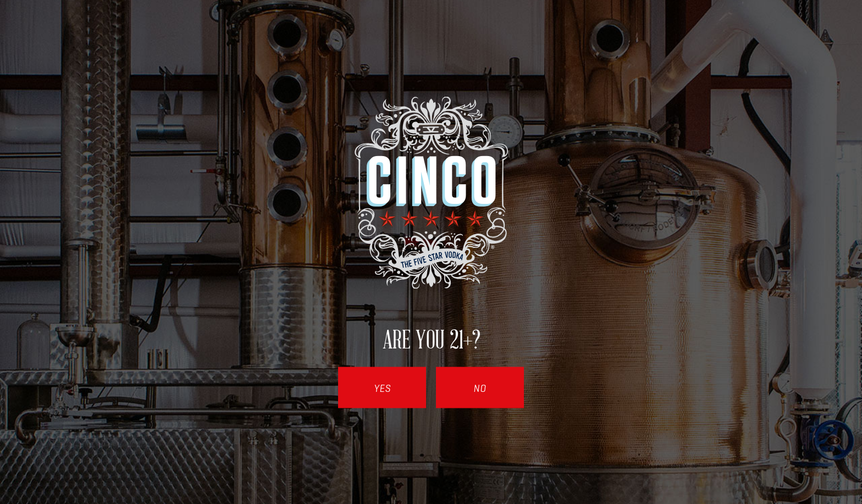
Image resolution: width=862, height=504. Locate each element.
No (480, 388)
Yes (382, 388)
